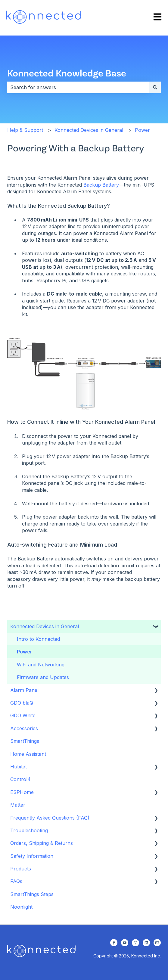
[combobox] (78, 87)
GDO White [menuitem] (23, 715)
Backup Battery (101, 185)
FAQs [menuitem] (16, 881)
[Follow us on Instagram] (135, 943)
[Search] (155, 87)
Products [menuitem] (21, 869)
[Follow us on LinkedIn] (146, 943)
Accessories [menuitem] (24, 728)
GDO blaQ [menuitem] (22, 703)
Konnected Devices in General (89, 130)
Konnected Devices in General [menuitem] (45, 626)
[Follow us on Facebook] (114, 943)
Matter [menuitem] (18, 805)
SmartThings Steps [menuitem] (32, 894)
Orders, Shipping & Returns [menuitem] (42, 843)
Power (142, 130)
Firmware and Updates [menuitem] (43, 677)
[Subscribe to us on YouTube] (125, 943)
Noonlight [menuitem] (21, 907)
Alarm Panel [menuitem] (24, 690)
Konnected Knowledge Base (67, 73)
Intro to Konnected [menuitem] (38, 639)
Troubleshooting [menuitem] (29, 830)
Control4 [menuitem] (20, 779)
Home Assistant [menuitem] (28, 754)
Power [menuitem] (25, 652)
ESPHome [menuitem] (22, 792)
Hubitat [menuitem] (19, 767)
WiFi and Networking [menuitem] (41, 665)
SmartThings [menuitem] (25, 741)
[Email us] (157, 943)
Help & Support (25, 130)
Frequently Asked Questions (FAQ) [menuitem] (50, 818)
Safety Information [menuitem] (32, 856)
